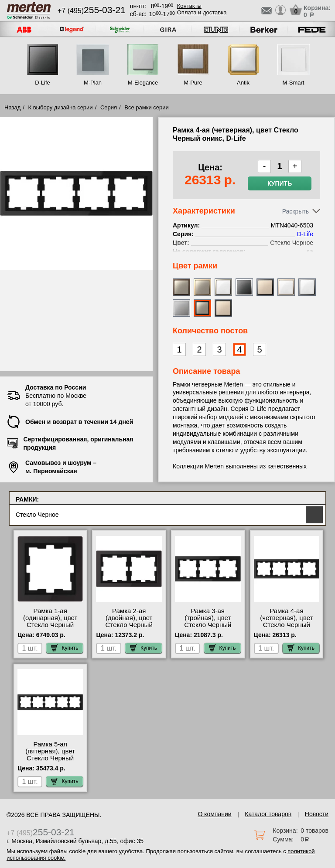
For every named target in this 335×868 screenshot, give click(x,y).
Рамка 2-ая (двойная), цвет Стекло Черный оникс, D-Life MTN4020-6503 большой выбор (129, 628)
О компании (214, 814)
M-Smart (294, 83)
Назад (12, 107)
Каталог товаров (268, 814)
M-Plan (93, 83)
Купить (280, 183)
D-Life (43, 83)
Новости (317, 814)
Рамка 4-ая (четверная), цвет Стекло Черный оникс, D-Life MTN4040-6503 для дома (287, 628)
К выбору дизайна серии (61, 107)
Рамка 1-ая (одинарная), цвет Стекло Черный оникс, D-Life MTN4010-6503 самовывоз (50, 628)
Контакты (189, 6)
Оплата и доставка (202, 12)
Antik (243, 83)
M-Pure (193, 83)
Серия (109, 107)
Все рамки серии (146, 107)
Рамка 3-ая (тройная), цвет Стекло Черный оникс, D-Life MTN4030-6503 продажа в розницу (208, 628)
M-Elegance (143, 83)
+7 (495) (92, 11)
